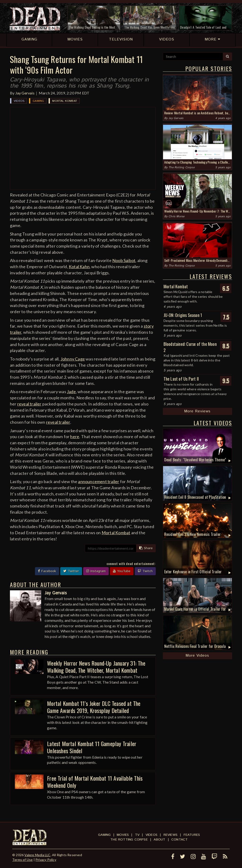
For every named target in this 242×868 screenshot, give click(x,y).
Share (146, 548)
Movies (123, 835)
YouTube (122, 571)
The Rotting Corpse (181, 167)
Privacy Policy (46, 860)
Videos (19, 101)
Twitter (71, 571)
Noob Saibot (124, 260)
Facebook (47, 571)
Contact (179, 840)
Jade (71, 392)
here (75, 436)
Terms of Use (22, 860)
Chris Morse (176, 216)
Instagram (96, 571)
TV (137, 835)
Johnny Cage (73, 359)
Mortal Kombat (65, 101)
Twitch (145, 571)
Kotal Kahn (79, 267)
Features (192, 835)
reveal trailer (29, 404)
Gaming (38, 101)
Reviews (171, 835)
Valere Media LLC (37, 855)
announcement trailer (99, 481)
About (159, 840)
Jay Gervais (25, 93)
